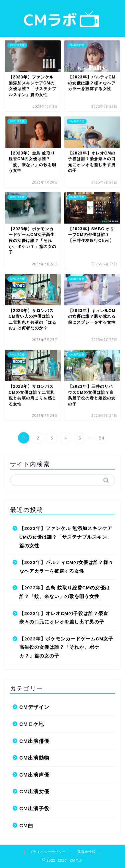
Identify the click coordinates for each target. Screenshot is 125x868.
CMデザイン (34, 707)
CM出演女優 (34, 791)
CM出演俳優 (34, 741)
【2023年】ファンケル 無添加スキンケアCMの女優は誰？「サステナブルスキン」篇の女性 (66, 537)
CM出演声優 (34, 775)
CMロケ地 (32, 724)
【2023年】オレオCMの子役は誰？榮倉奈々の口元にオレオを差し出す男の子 (64, 618)
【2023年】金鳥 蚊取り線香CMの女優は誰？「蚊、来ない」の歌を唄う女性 (65, 592)
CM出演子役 (34, 808)
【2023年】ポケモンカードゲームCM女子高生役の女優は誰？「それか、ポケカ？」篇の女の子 (66, 647)
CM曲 (26, 825)
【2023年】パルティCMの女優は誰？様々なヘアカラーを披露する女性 (66, 567)
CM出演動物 (34, 758)
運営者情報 (86, 852)
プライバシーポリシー (48, 852)
